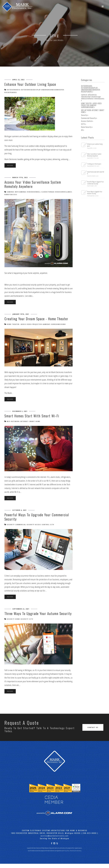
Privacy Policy (67, 855)
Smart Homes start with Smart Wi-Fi (33, 416)
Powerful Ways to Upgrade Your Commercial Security (38, 517)
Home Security (22, 623)
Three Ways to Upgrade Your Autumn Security (33, 615)
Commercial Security (25, 525)
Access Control (42, 525)
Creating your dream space (94, 164)
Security (10, 525)
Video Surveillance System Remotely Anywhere (94, 155)
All (82, 130)
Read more (10, 165)
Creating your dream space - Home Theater (38, 319)
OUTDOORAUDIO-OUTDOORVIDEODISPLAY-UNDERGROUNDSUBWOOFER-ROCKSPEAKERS (91, 89)
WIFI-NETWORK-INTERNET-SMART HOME (23, 421)
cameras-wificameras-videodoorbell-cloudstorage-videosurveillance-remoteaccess (93, 97)
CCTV (52, 525)
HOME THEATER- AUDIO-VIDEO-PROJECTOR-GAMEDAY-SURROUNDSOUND (36, 324)
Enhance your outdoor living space (32, 84)
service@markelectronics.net (55, 840)
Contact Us (93, 732)
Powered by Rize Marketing (76, 855)
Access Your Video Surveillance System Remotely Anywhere (35, 184)
